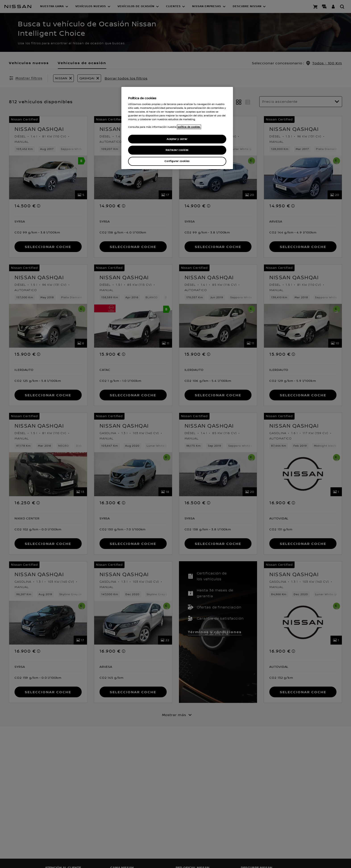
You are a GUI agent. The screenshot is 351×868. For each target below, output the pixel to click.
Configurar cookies (177, 161)
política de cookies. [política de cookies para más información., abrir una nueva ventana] (189, 127)
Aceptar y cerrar (177, 139)
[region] (177, 128)
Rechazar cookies (177, 150)
